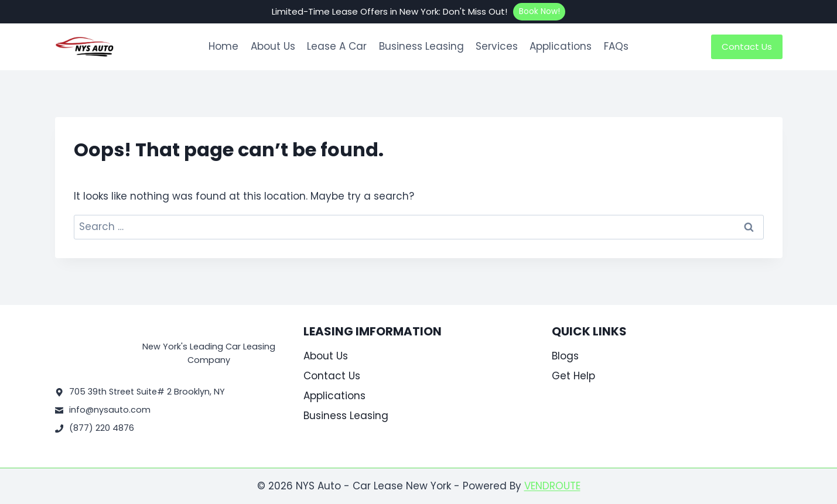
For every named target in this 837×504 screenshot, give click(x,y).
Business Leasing (421, 46)
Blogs (565, 356)
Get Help (573, 376)
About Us (273, 46)
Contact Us (747, 47)
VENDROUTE (552, 486)
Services (497, 46)
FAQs (616, 46)
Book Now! (539, 11)
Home (223, 46)
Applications (561, 46)
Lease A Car (337, 46)
